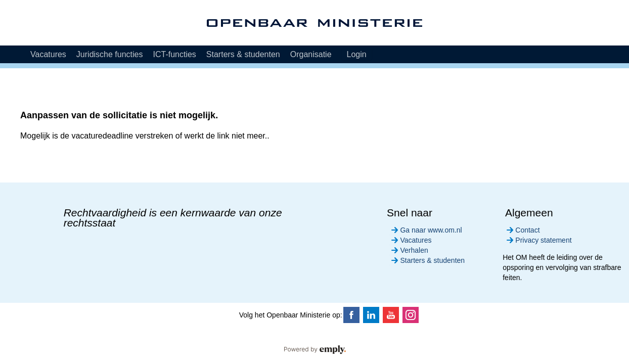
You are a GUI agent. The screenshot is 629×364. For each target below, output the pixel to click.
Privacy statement (538, 240)
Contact (522, 230)
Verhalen (409, 250)
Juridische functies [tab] (110, 54)
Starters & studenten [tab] (243, 54)
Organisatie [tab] (311, 54)
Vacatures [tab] (48, 54)
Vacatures (410, 240)
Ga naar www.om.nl (425, 230)
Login (357, 54)
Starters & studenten (427, 260)
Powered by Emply (314, 350)
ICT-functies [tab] (174, 54)
